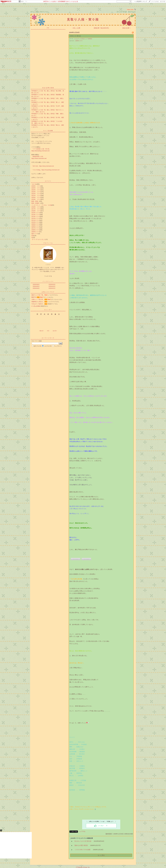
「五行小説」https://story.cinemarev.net (43, 166)
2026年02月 (52, 286)
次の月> (55, 331)
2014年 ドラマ (36, 215)
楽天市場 (163, 1)
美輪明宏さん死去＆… (38, 302)
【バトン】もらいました (38, 239)
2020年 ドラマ (36, 197)
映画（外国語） (36, 203)
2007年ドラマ (35, 228)
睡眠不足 (34, 297)
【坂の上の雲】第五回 (81, 845)
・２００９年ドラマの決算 (82, 850)
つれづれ (34, 184)
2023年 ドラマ (36, 192)
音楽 (33, 236)
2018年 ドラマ (36, 207)
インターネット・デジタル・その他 (42, 205)
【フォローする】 (122, 12)
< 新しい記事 (76, 28)
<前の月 (41, 331)
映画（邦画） (35, 201)
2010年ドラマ (35, 222)
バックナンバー (48, 281)
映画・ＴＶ (24, 1)
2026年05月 (36, 286)
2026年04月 (36, 288)
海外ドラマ (35, 234)
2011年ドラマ (35, 220)
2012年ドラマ (35, 218)
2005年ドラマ (35, 232)
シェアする (82, 831)
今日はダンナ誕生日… (38, 304)
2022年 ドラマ (36, 194)
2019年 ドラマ (36, 199)
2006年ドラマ (35, 230)
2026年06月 (36, 284)
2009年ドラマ (35, 224)
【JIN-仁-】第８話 (75, 36)
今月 (48, 331)
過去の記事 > (126, 28)
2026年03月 (52, 284)
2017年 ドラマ (36, 209)
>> (141, 1)
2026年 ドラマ (36, 186)
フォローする (48, 276)
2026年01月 (52, 288)
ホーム (33, 12)
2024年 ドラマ (36, 190)
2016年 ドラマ (36, 211)
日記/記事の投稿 (48, 88)
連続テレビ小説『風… (38, 295)
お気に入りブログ (48, 292)
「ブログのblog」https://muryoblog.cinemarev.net (45, 170)
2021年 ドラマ (36, 196)
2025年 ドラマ (36, 188)
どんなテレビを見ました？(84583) (83, 39)
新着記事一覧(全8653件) (101, 28)
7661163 (130, 10)
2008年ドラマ (35, 226)
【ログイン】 (132, 12)
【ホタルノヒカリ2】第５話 (83, 841)
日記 (37, 12)
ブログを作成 (155, 1)
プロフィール (44, 12)
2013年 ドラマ (36, 217)
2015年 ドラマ (36, 213)
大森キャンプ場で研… (38, 299)
